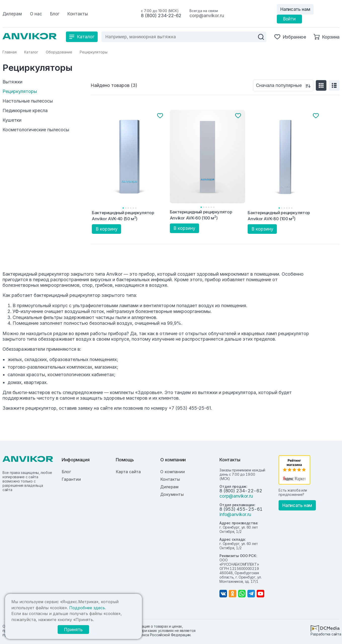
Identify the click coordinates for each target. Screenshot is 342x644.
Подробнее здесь (87, 608)
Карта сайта (128, 472)
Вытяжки (12, 82)
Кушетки (12, 120)
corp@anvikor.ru (207, 15)
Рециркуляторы (20, 91)
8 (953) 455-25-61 (241, 509)
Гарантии (71, 479)
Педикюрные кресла (25, 111)
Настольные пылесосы (28, 101)
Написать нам (295, 9)
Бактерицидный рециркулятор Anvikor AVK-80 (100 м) (279, 216)
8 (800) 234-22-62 (161, 15)
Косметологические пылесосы (36, 130)
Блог (66, 472)
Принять (73, 630)
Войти (289, 19)
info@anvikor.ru (235, 514)
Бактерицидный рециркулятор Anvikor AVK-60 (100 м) (201, 215)
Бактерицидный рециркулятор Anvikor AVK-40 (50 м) (123, 216)
